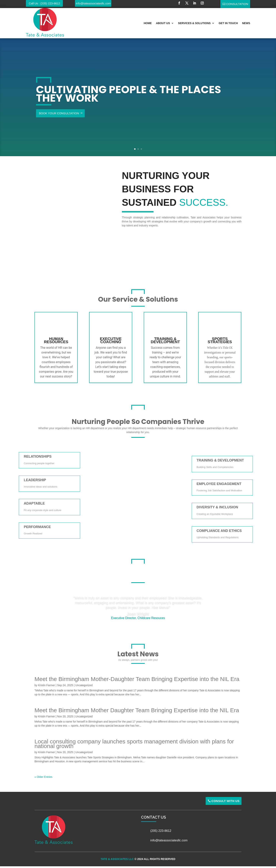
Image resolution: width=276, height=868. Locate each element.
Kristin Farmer (47, 685)
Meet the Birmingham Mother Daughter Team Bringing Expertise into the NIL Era (137, 710)
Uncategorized (84, 685)
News (246, 23)
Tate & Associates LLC (117, 859)
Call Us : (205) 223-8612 (44, 3)
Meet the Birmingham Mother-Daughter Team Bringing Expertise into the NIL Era (137, 679)
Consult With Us (225, 801)
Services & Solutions (194, 23)
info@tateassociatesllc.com (93, 3)
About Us (163, 23)
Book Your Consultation (59, 113)
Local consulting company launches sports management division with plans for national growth (134, 744)
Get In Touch (228, 23)
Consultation (237, 4)
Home (148, 23)
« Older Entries (43, 777)
